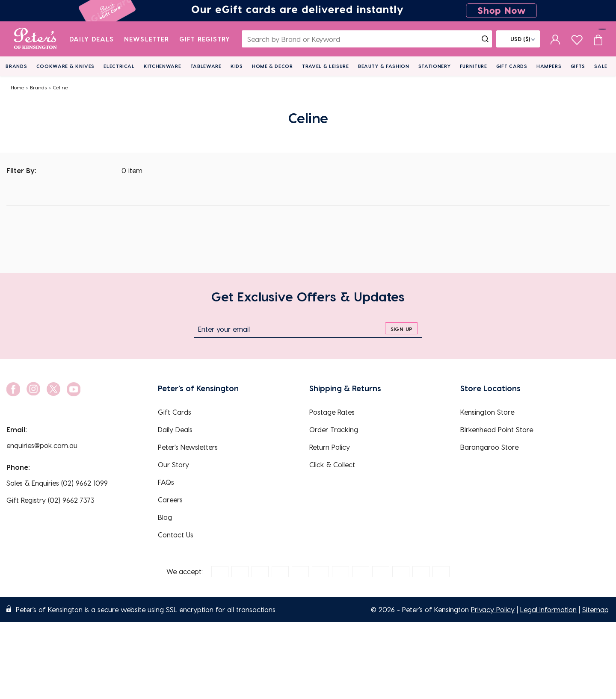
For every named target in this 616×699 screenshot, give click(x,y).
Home (18, 87)
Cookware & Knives (65, 66)
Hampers (549, 66)
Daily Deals (92, 39)
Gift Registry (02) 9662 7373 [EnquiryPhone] (50, 500)
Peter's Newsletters (188, 447)
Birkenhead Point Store (497, 429)
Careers (170, 500)
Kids (237, 66)
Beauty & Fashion (384, 66)
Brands (16, 66)
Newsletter (147, 39)
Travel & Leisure (326, 66)
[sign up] (401, 328)
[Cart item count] (598, 39)
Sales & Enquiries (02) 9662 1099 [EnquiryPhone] (57, 483)
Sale (601, 66)
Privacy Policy (493, 609)
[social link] (13, 389)
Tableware (206, 66)
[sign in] (555, 39)
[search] (485, 39)
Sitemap (595, 609)
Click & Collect (332, 465)
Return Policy (330, 447)
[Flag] (518, 39)
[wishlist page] (577, 39)
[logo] (35, 39)
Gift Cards (512, 66)
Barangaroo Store (489, 447)
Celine (60, 87)
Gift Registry (205, 39)
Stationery (435, 66)
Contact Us (176, 535)
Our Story (173, 465)
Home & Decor (272, 66)
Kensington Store (487, 412)
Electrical (119, 66)
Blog (165, 517)
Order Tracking (334, 429)
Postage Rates (332, 412)
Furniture (474, 66)
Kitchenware (162, 66)
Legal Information (548, 609)
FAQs (166, 482)
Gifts (578, 66)
